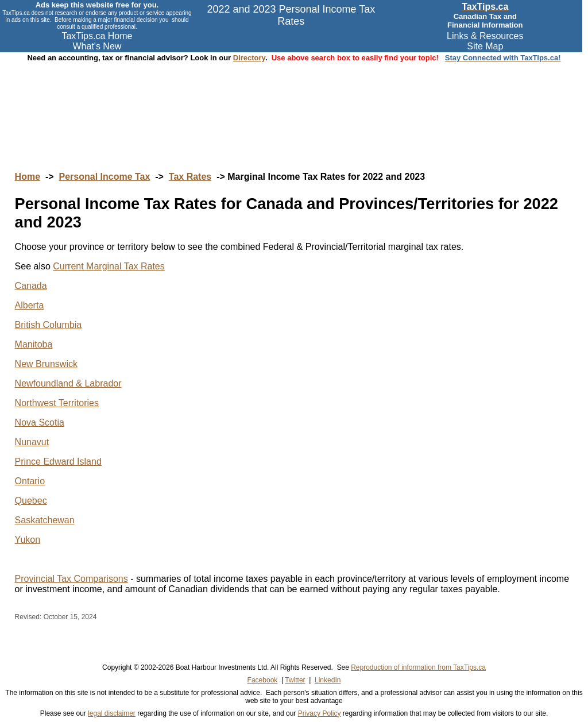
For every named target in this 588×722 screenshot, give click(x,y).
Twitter (295, 680)
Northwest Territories (57, 403)
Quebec (31, 501)
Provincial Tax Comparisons (71, 579)
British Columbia (48, 325)
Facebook (263, 680)
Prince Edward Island (58, 462)
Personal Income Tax (105, 177)
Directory (249, 58)
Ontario (30, 481)
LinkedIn (328, 680)
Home (28, 177)
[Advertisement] (294, 106)
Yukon (28, 540)
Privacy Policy (320, 713)
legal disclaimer (112, 713)
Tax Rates (190, 177)
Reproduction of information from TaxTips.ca (418, 667)
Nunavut (32, 442)
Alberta (30, 305)
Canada (31, 286)
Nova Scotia (40, 422)
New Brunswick (46, 364)
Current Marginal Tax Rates (109, 266)
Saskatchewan (45, 520)
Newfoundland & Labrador (68, 383)
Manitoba (34, 344)
